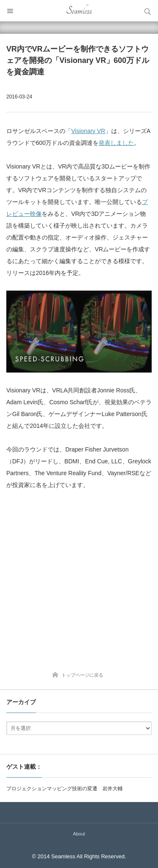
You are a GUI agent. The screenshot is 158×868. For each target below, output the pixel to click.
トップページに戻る (82, 675)
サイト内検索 (147, 11)
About (79, 834)
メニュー (11, 11)
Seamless (79, 11)
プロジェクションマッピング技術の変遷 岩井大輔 (64, 789)
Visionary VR (88, 131)
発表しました (116, 143)
